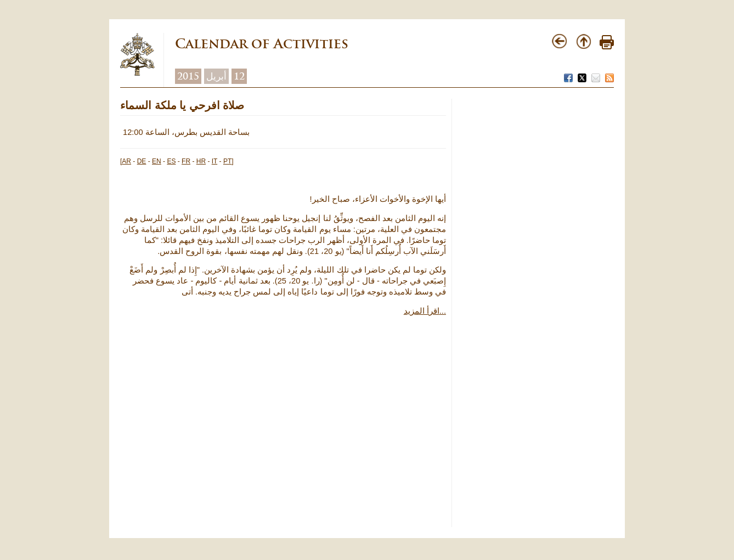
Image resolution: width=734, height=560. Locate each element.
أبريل (216, 76)
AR (126, 161)
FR (186, 161)
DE (142, 161)
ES (171, 161)
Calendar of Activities (262, 44)
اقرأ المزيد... (425, 311)
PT (227, 161)
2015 (188, 76)
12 (239, 76)
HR (201, 161)
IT (214, 161)
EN (157, 161)
